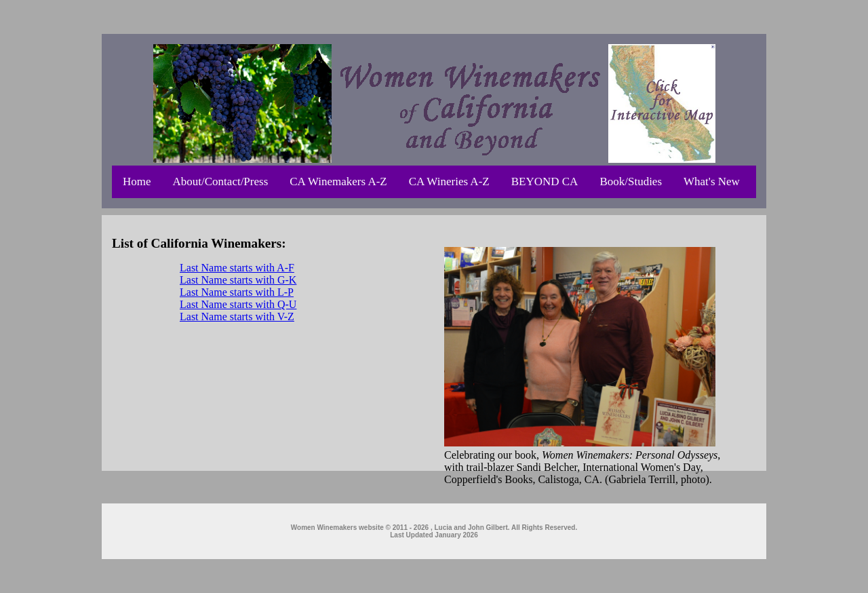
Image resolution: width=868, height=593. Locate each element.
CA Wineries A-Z (449, 181)
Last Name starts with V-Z (237, 317)
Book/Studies (631, 181)
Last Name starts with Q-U (238, 304)
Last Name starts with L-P (237, 292)
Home (137, 181)
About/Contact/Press (221, 181)
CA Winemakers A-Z (338, 181)
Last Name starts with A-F (237, 268)
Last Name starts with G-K (238, 280)
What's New (712, 181)
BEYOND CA (545, 181)
